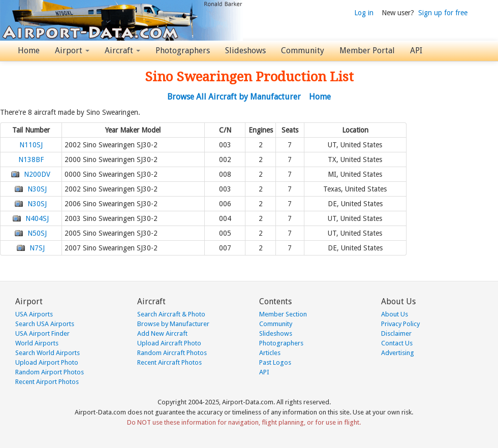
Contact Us (397, 343)
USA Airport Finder (42, 333)
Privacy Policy (400, 324)
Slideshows (245, 51)
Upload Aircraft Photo (169, 343)
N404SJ (37, 218)
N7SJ (37, 248)
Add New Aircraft (162, 333)
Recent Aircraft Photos (169, 362)
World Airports (37, 343)
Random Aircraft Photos (172, 353)
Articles (270, 353)
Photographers (183, 51)
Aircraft (122, 51)
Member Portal (367, 51)
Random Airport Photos (50, 372)
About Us (395, 314)
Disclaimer (396, 333)
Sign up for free (443, 13)
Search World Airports (48, 353)
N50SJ (37, 233)
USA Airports (34, 314)
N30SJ (37, 189)
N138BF (31, 159)
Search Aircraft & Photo (171, 314)
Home (29, 51)
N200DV (37, 174)
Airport (72, 51)
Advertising (398, 353)
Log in (364, 13)
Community (303, 51)
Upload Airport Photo (47, 362)
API (416, 51)
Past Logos (275, 362)
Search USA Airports (45, 324)
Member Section (283, 314)
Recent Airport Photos (47, 382)
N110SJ (31, 145)
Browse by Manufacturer (173, 324)
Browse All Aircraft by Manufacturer (234, 97)
